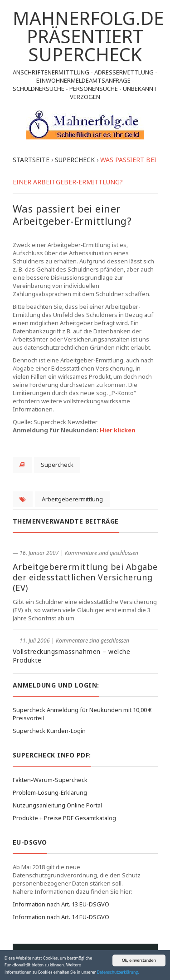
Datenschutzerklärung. (118, 973)
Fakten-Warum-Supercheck (50, 780)
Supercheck (57, 465)
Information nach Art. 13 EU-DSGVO (61, 904)
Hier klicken (118, 430)
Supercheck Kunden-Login (49, 731)
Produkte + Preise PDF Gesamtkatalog (64, 818)
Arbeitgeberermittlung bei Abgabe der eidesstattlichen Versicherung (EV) (85, 577)
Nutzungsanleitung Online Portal (57, 805)
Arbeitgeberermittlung (72, 499)
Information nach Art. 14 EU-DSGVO (61, 917)
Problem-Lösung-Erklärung (50, 792)
